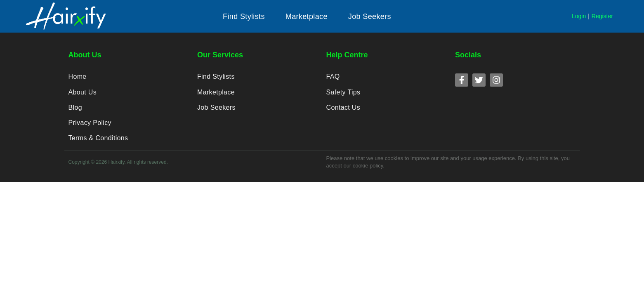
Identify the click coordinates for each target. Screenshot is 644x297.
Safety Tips (343, 93)
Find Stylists (216, 77)
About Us (83, 93)
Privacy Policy (90, 124)
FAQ (333, 77)
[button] (244, 16)
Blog (75, 108)
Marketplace (216, 93)
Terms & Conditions (98, 140)
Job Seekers (216, 108)
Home (78, 77)
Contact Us (343, 108)
